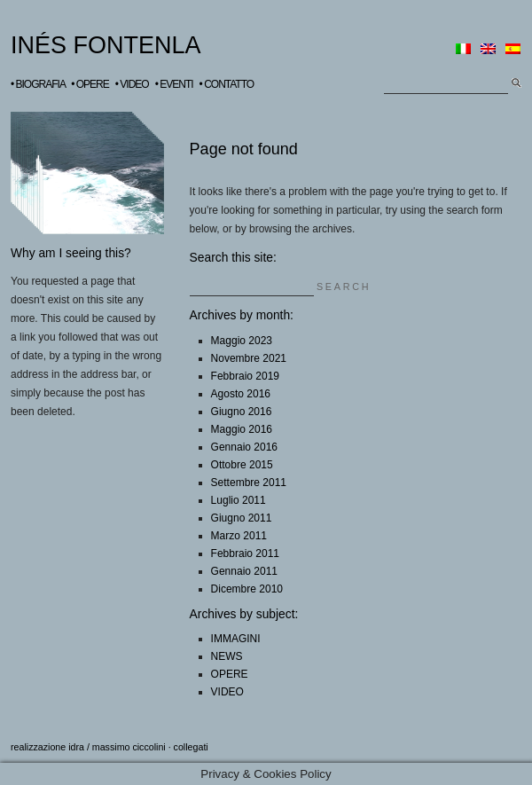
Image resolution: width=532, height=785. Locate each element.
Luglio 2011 (239, 500)
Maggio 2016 (242, 429)
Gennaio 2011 (244, 571)
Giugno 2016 (242, 412)
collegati (191, 747)
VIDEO (227, 692)
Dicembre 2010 (247, 589)
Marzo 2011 (239, 536)
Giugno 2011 (242, 518)
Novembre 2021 (249, 358)
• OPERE (90, 84)
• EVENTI (174, 84)
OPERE (230, 674)
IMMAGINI (236, 639)
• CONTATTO (227, 84)
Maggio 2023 (242, 341)
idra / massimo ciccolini (117, 747)
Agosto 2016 (241, 394)
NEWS (227, 656)
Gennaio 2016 (244, 447)
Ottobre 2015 (242, 465)
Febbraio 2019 (245, 376)
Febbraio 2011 (245, 553)
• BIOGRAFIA (38, 84)
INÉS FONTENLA (106, 45)
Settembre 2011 (249, 483)
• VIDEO (132, 84)
